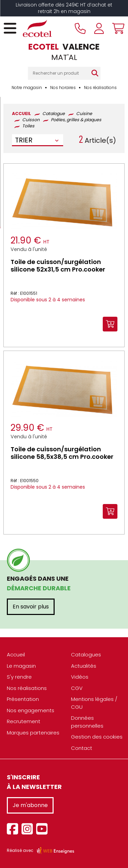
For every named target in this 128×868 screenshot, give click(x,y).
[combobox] (38, 140)
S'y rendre (19, 677)
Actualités (84, 666)
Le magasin (21, 666)
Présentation (23, 699)
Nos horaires (63, 87)
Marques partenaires (33, 733)
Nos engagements (31, 710)
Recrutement (24, 721)
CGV (77, 688)
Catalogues (86, 655)
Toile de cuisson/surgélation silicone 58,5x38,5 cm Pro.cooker (62, 453)
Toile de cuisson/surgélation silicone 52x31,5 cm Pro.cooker (58, 266)
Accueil (16, 655)
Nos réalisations (100, 87)
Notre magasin (27, 87)
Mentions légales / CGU (94, 703)
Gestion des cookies (97, 737)
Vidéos (80, 677)
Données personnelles (87, 722)
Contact (82, 748)
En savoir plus (31, 607)
